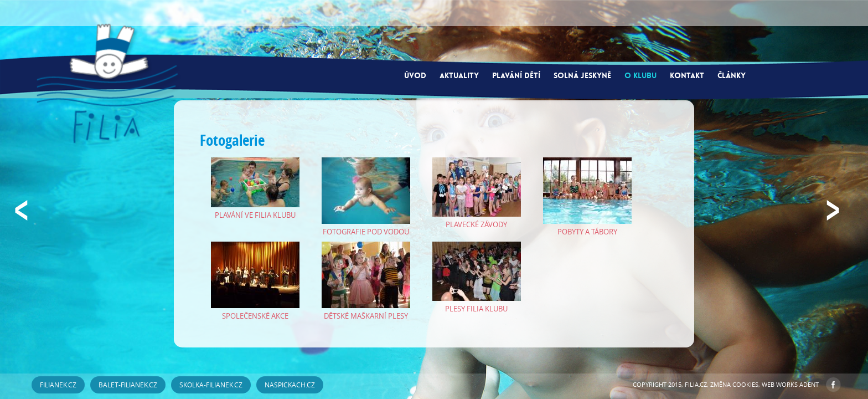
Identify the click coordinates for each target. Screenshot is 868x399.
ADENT (809, 384)
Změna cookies (734, 384)
